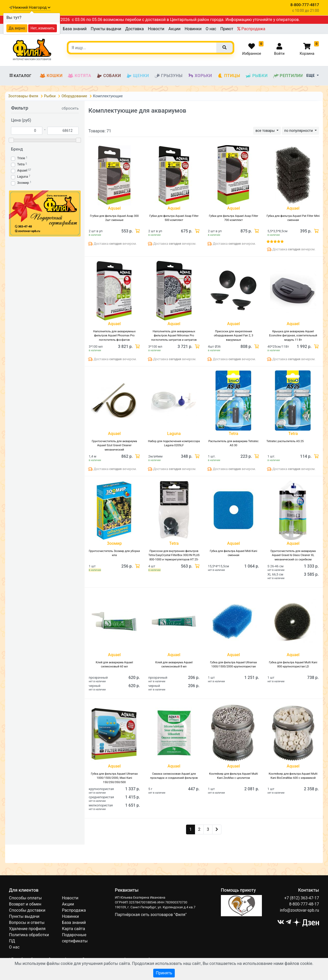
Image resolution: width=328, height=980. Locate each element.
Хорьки (200, 76)
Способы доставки (27, 910)
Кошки (51, 76)
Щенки (137, 76)
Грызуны (168, 76)
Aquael (22, 170)
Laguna (23, 177)
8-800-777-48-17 (304, 904)
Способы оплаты (25, 898)
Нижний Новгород (32, 7)
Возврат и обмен (25, 904)
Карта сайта (74, 929)
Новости (156, 29)
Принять (164, 973)
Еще (311, 76)
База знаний (75, 29)
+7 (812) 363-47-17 (302, 898)
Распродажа (251, 29)
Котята (79, 76)
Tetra (21, 164)
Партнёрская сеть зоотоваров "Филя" (151, 915)
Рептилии (288, 76)
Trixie (21, 158)
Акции (174, 29)
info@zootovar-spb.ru (299, 910)
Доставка (135, 29)
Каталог (20, 76)
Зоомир (23, 183)
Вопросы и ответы (27, 923)
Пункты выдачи (106, 29)
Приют (227, 29)
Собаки (109, 76)
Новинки (193, 29)
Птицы (229, 76)
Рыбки (256, 76)
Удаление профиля (27, 929)
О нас (211, 29)
